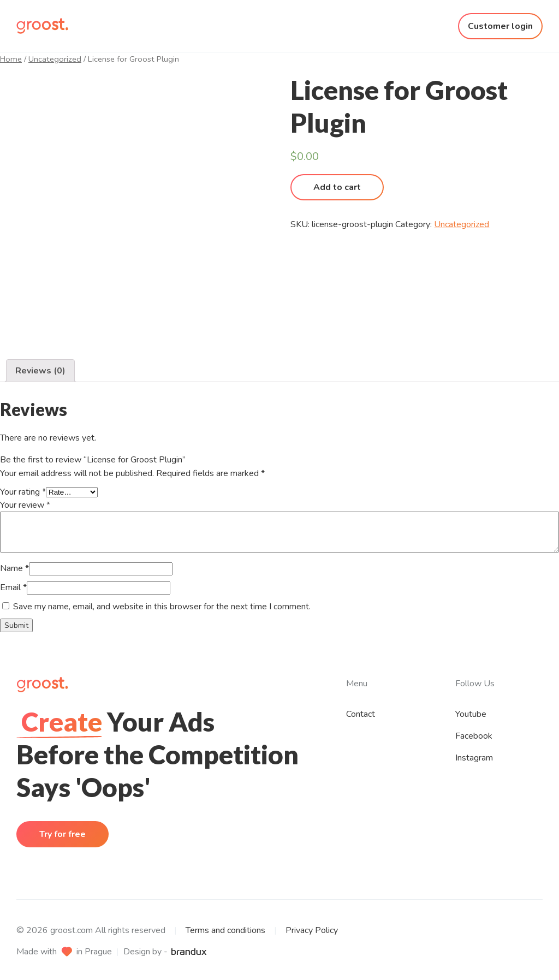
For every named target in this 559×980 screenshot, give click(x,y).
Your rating (23, 492)
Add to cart (337, 187)
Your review (25, 505)
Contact (361, 714)
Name (14, 568)
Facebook (474, 736)
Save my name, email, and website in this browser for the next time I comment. (162, 607)
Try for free (63, 834)
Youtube (471, 714)
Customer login (500, 26)
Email (13, 587)
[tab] (40, 371)
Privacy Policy (312, 930)
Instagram (474, 758)
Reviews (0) (40, 371)
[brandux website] (189, 952)
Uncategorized (55, 59)
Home (11, 59)
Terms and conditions (225, 930)
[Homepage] (42, 26)
